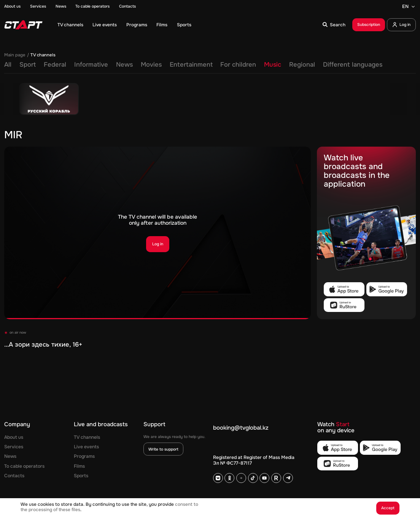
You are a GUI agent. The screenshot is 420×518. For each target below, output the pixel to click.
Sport (28, 65)
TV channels (70, 25)
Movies (151, 65)
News (61, 6)
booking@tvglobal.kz (241, 428)
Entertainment (191, 65)
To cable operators (92, 6)
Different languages (353, 65)
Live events (105, 25)
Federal (55, 65)
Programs (137, 25)
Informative (91, 65)
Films (162, 25)
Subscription (369, 25)
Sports (184, 25)
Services (38, 6)
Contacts (127, 6)
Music (273, 65)
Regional (302, 65)
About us (12, 6)
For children (238, 65)
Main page (15, 55)
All (8, 65)
